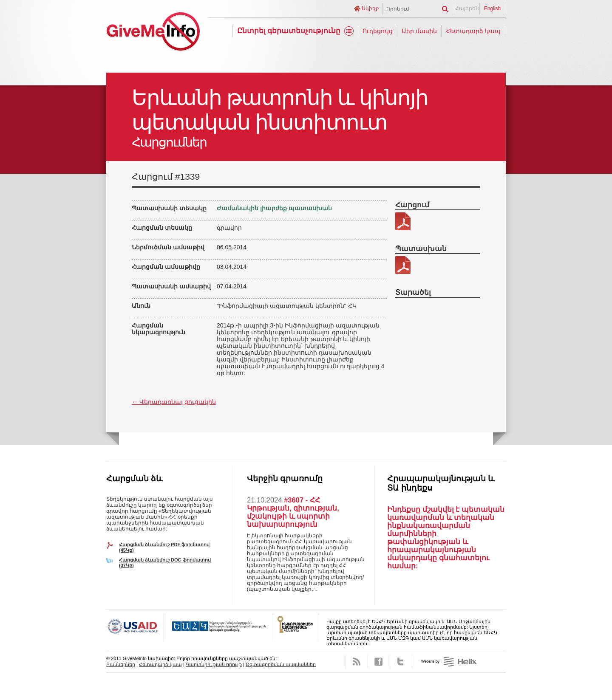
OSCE (219, 628)
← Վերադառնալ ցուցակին (174, 402)
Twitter (401, 662)
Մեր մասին (419, 31)
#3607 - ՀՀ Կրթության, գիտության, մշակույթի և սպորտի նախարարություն (293, 512)
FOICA (296, 628)
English (492, 8)
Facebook (379, 662)
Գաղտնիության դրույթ (214, 664)
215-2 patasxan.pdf (403, 265)
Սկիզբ (370, 8)
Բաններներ (121, 664)
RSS (357, 662)
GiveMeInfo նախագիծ (153, 33)
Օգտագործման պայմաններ (281, 664)
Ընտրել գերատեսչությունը (289, 31)
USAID (135, 628)
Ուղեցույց (378, 31)
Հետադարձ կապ (473, 31)
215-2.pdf (403, 221)
